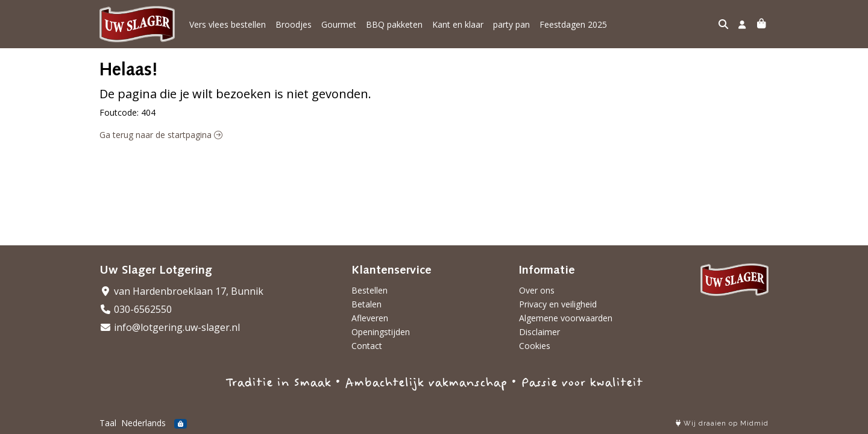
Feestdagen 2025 (573, 24)
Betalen (366, 304)
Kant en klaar (458, 24)
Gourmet (339, 24)
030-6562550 (136, 309)
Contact (367, 346)
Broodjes (294, 24)
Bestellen (370, 290)
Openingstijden (381, 332)
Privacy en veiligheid (558, 304)
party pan (511, 24)
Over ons (537, 290)
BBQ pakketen (394, 24)
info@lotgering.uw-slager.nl (170, 327)
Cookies (535, 346)
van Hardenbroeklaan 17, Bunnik (181, 291)
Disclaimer (539, 332)
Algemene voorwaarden (566, 318)
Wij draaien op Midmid (722, 423)
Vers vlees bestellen (228, 24)
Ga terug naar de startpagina (161, 135)
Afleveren (370, 318)
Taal (108, 423)
